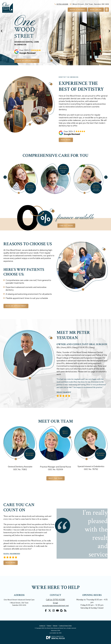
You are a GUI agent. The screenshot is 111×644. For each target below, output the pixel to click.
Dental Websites (57, 636)
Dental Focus (58, 638)
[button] (2, 31)
